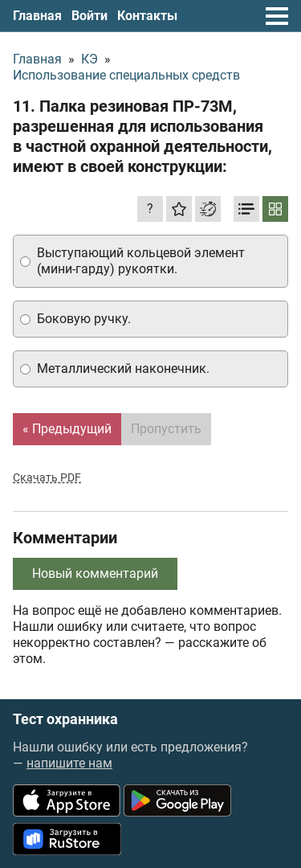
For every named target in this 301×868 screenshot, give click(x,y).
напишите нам (69, 763)
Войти (89, 16)
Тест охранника (65, 719)
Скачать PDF (47, 477)
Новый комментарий (95, 573)
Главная (37, 16)
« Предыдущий (67, 429)
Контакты (147, 16)
